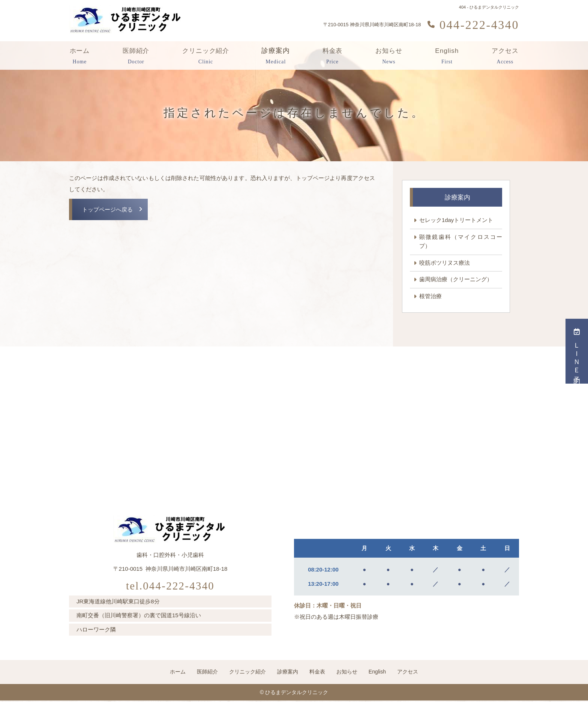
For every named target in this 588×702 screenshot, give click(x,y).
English (447, 56)
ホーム (80, 56)
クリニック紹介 (206, 56)
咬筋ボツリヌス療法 (445, 263)
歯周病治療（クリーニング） (456, 280)
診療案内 (277, 56)
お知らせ (389, 56)
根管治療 (430, 297)
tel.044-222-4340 (170, 586)
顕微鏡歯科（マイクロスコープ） (461, 242)
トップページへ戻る (107, 210)
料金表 (333, 56)
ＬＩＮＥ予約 (577, 351)
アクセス (505, 56)
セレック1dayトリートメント (456, 220)
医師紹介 (136, 56)
